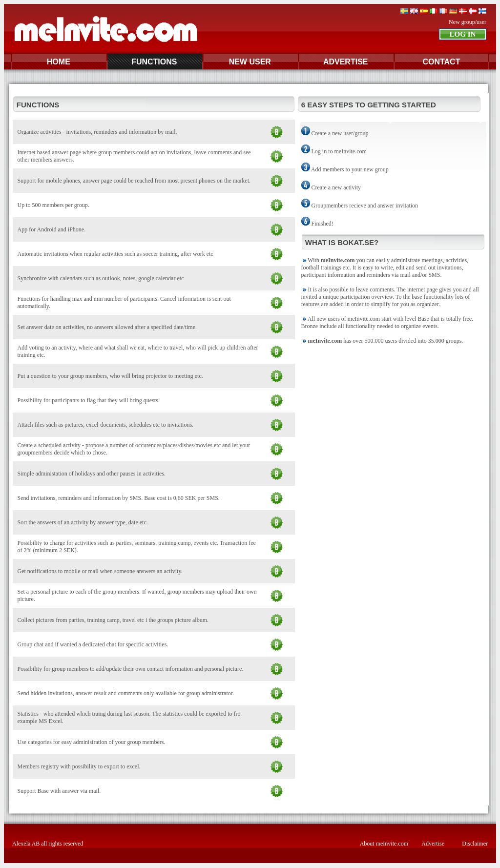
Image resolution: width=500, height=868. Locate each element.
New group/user (468, 22)
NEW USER (250, 62)
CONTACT (441, 62)
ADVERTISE (346, 62)
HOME (59, 62)
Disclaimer (475, 844)
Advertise (433, 844)
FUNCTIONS (154, 62)
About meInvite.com (384, 844)
